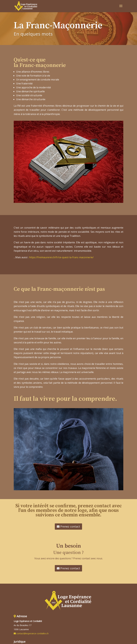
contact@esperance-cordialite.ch (32, 633)
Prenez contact (70, 526)
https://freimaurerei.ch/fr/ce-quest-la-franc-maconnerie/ (61, 257)
